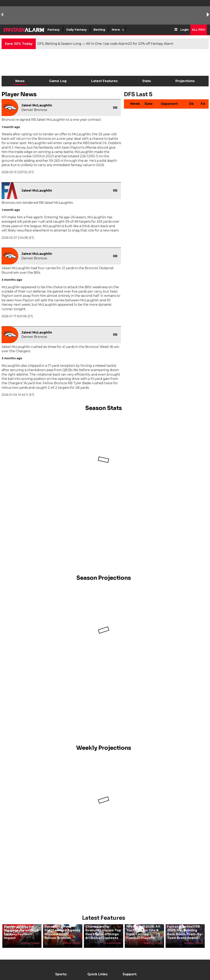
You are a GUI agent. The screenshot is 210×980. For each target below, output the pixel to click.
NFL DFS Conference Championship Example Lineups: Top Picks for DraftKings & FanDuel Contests (103, 930)
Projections (185, 81)
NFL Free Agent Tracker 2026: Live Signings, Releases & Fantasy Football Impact (21, 930)
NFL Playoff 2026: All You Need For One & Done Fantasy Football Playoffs (143, 932)
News (20, 81)
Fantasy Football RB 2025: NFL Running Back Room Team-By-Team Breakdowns (185, 932)
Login (185, 30)
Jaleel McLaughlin (37, 105)
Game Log (58, 81)
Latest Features (104, 81)
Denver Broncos (34, 110)
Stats (147, 81)
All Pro (199, 30)
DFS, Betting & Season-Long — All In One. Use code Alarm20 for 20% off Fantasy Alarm (105, 44)
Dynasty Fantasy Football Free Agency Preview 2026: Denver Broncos (62, 932)
